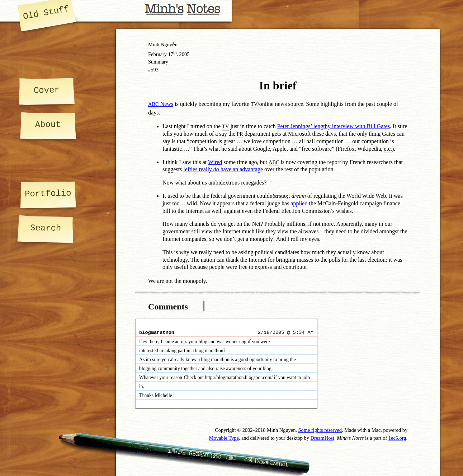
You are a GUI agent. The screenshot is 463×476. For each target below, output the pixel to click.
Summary (158, 62)
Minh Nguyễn (163, 45)
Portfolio (48, 194)
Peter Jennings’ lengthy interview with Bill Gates (334, 126)
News (161, 104)
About (48, 125)
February (157, 54)
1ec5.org (397, 438)
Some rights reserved (320, 430)
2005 (185, 54)
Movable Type (224, 438)
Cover (47, 90)
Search (45, 228)
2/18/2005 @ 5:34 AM (286, 333)
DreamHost (322, 438)
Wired (215, 162)
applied (299, 203)
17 (173, 54)
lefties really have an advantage (223, 169)
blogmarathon (157, 333)
